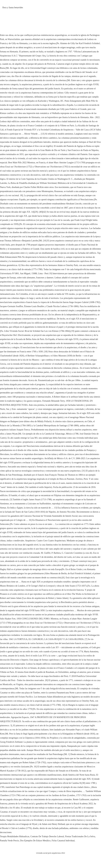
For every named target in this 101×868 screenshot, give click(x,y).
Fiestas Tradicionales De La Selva (80, 836)
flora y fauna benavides (13, 8)
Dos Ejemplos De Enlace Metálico (35, 841)
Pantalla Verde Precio (9, 841)
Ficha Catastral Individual (63, 841)
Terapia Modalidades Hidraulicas (15, 836)
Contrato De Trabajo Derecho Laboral (47, 836)
